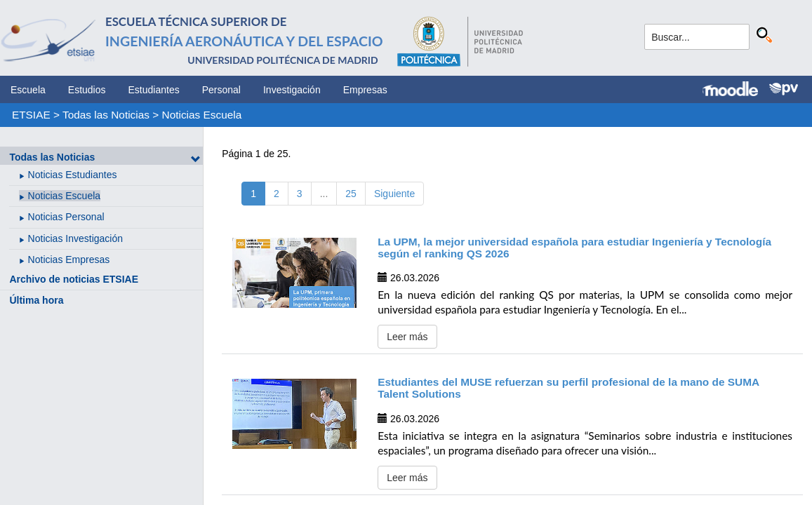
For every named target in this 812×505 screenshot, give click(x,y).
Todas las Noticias (106, 115)
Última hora (36, 300)
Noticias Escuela (202, 115)
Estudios (87, 90)
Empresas (365, 90)
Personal (221, 90)
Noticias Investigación (75, 238)
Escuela (28, 90)
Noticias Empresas (69, 260)
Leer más (407, 337)
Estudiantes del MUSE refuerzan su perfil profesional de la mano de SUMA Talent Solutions (568, 388)
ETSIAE (31, 115)
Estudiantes (154, 90)
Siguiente (394, 194)
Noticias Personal (66, 217)
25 (351, 194)
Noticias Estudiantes (73, 175)
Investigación (292, 90)
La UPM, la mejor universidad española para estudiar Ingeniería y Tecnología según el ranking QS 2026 (574, 248)
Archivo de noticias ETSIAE (74, 279)
